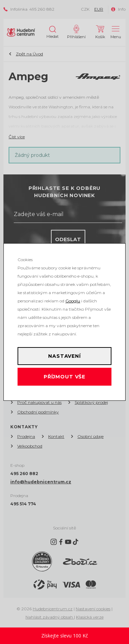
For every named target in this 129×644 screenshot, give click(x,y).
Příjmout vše (64, 377)
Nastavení (64, 356)
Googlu (73, 301)
